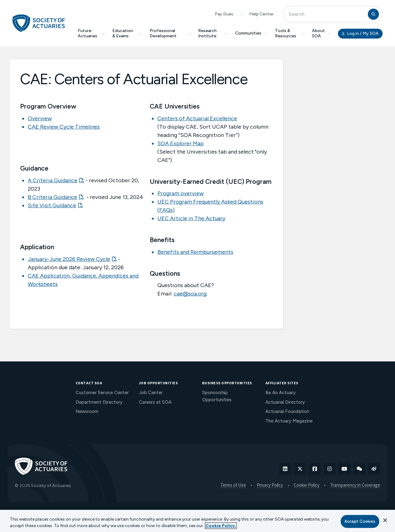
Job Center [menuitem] (151, 393)
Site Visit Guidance (52, 205)
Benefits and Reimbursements (195, 252)
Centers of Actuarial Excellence (197, 118)
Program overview (181, 193)
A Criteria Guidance (53, 180)
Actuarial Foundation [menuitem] (287, 411)
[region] (197, 521)
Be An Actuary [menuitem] (281, 393)
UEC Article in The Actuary (191, 218)
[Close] (385, 520)
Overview (40, 118)
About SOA (322, 33)
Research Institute (213, 33)
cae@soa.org (190, 294)
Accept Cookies (360, 521)
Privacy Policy (270, 485)
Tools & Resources (290, 33)
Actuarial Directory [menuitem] (285, 402)
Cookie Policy (307, 485)
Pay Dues (224, 14)
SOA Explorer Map (181, 143)
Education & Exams (127, 33)
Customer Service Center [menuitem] (102, 393)
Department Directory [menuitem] (99, 402)
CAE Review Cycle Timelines (64, 127)
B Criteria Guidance (52, 197)
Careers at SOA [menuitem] (155, 402)
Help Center (262, 14)
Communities (251, 33)
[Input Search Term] (327, 14)
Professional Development (170, 33)
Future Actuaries (91, 33)
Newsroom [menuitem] (87, 411)
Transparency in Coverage (355, 485)
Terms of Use (233, 485)
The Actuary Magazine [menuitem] (289, 421)
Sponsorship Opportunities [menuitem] (217, 396)
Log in (360, 34)
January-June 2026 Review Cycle (69, 259)
